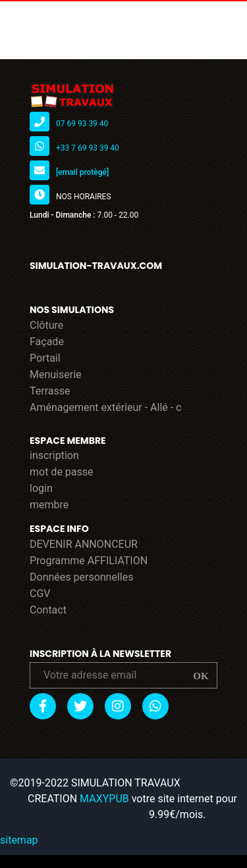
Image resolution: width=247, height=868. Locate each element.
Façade (47, 342)
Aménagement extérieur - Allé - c (106, 407)
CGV (40, 593)
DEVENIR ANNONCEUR (84, 544)
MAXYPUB (104, 799)
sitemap (19, 840)
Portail (45, 358)
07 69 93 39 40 (82, 124)
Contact (48, 610)
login (41, 488)
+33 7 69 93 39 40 (88, 148)
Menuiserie (56, 374)
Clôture (46, 325)
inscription (54, 455)
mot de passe (62, 472)
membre (49, 505)
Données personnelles (81, 577)
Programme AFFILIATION (89, 561)
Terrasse (50, 391)
